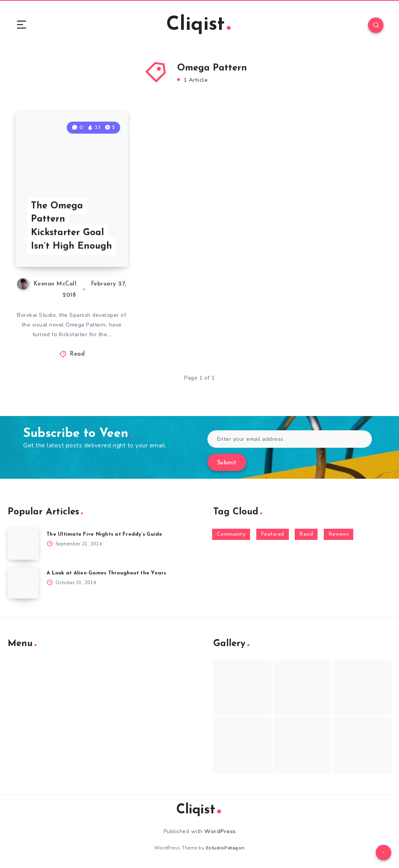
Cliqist (199, 25)
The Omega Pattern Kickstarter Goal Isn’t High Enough (72, 226)
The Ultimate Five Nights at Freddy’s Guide (104, 534)
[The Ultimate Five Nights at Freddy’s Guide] (23, 544)
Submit (227, 463)
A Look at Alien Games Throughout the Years (106, 573)
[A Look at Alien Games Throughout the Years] (23, 583)
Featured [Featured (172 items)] (273, 534)
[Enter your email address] (290, 439)
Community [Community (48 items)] (231, 534)
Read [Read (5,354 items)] (306, 534)
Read (77, 354)
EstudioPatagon (225, 848)
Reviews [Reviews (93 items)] (339, 534)
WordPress (220, 831)
